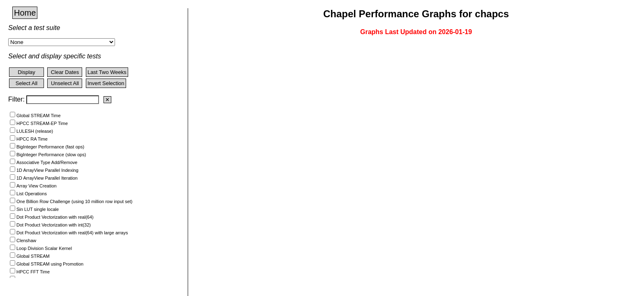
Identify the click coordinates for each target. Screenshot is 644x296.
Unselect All (65, 83)
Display (26, 72)
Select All (26, 83)
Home (25, 13)
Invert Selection (106, 83)
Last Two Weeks (107, 72)
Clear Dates (65, 72)
